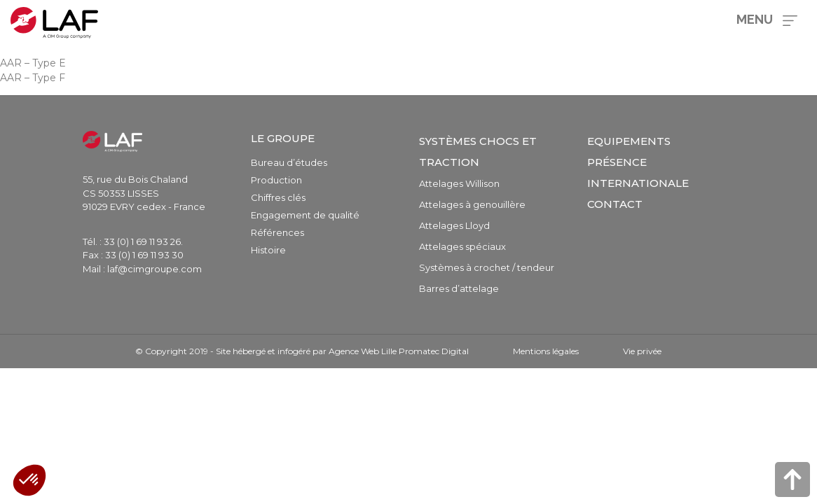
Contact (615, 204)
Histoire (268, 250)
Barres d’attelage (459, 288)
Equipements (629, 141)
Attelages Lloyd (454, 225)
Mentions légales (546, 351)
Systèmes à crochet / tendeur (487, 267)
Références (277, 232)
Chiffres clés (278, 197)
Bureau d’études (289, 162)
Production (276, 180)
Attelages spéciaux (462, 246)
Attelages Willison (459, 183)
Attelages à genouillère (472, 204)
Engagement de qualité (305, 215)
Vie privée (642, 351)
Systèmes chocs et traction (478, 152)
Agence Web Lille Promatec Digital (399, 351)
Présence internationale (638, 173)
